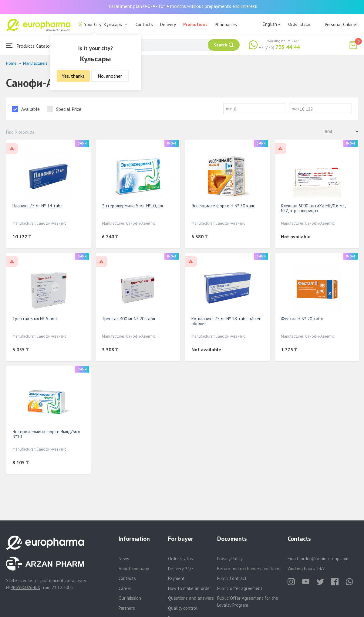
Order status (299, 24)
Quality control (183, 608)
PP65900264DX (25, 587)
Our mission (130, 598)
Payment (176, 578)
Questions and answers (191, 598)
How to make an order (190, 588)
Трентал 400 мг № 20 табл (128, 319)
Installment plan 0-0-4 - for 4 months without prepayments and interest (182, 6)
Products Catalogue (32, 46)
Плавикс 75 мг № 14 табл (37, 206)
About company (134, 569)
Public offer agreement (240, 588)
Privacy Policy (230, 559)
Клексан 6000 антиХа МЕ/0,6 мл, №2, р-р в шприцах (313, 208)
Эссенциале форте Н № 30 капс (223, 206)
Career (125, 588)
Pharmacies (226, 24)
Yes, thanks (73, 76)
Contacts (144, 24)
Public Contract (232, 578)
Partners (127, 608)
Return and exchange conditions (249, 569)
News (124, 559)
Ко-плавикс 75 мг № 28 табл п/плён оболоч (226, 321)
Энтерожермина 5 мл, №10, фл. (133, 206)
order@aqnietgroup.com (324, 559)
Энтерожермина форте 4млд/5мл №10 (46, 434)
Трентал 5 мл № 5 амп (35, 319)
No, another (110, 76)
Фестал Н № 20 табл (302, 319)
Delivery (168, 24)
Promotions (195, 24)
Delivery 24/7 (181, 569)
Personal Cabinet (341, 24)
